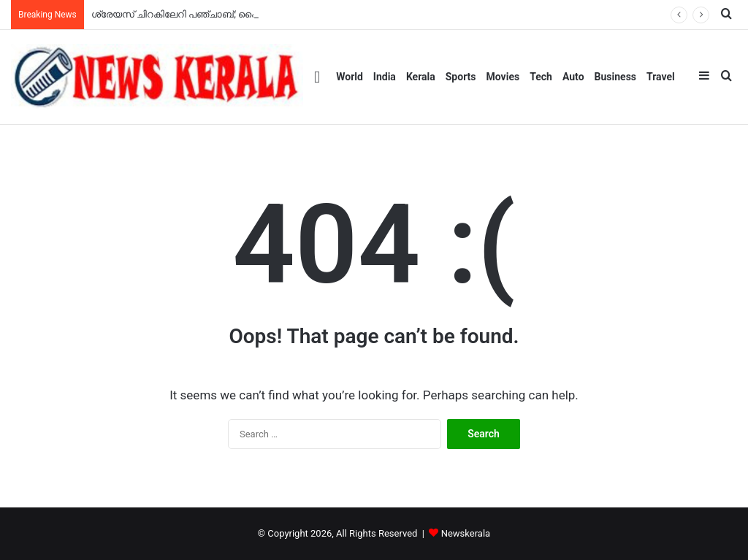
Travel (661, 77)
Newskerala (466, 533)
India (385, 77)
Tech (541, 77)
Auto (573, 77)
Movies (503, 77)
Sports (461, 77)
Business (615, 77)
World (350, 77)
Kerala (421, 77)
